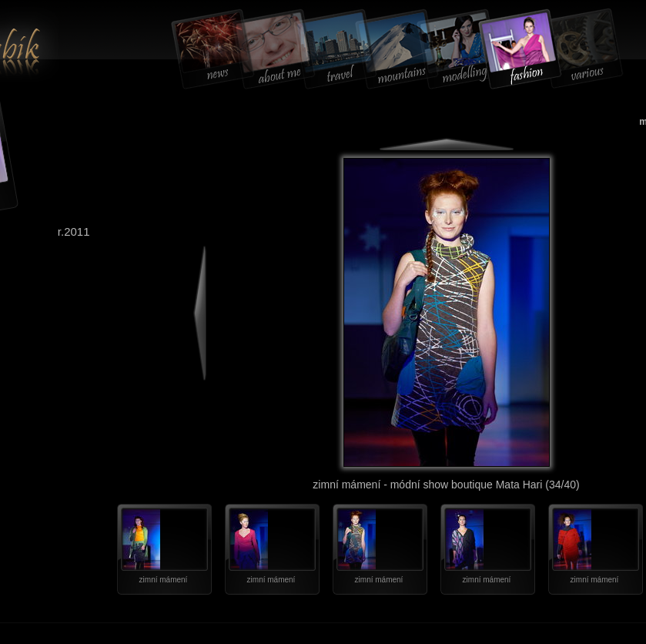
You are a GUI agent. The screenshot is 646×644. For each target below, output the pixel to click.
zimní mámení (164, 580)
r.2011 (74, 231)
